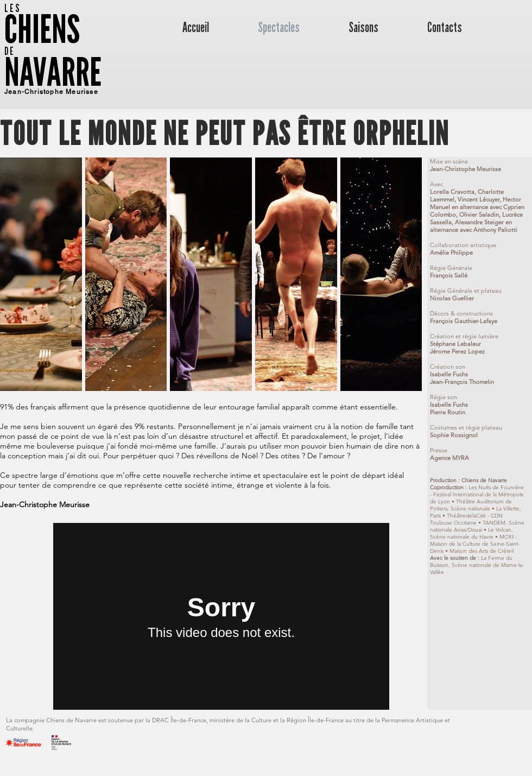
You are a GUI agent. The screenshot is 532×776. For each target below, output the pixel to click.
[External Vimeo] (221, 616)
